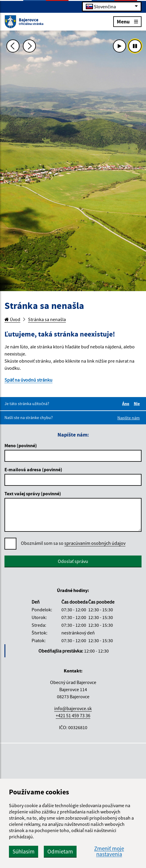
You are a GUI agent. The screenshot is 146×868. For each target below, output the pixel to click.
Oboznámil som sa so (73, 543)
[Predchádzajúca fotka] (13, 46)
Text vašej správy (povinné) (33, 493)
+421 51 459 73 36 (73, 715)
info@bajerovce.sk (73, 708)
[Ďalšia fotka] (29, 46)
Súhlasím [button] (24, 851)
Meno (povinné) (21, 445)
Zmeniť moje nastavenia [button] (109, 851)
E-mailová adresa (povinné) (33, 469)
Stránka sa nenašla (47, 319)
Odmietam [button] (60, 851)
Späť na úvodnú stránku (28, 380)
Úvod (12, 319)
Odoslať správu (73, 561)
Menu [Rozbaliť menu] (127, 21)
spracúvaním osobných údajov (95, 543)
